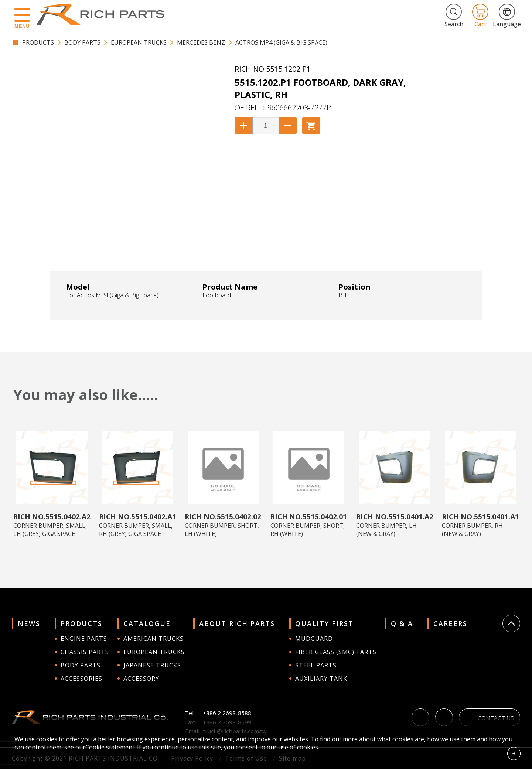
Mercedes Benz (201, 42)
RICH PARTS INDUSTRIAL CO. (104, 15)
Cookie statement (110, 747)
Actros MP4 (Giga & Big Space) (281, 42)
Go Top (511, 623)
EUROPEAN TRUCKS (139, 42)
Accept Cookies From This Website (514, 753)
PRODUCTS (38, 42)
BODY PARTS (82, 42)
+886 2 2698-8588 (227, 713)
